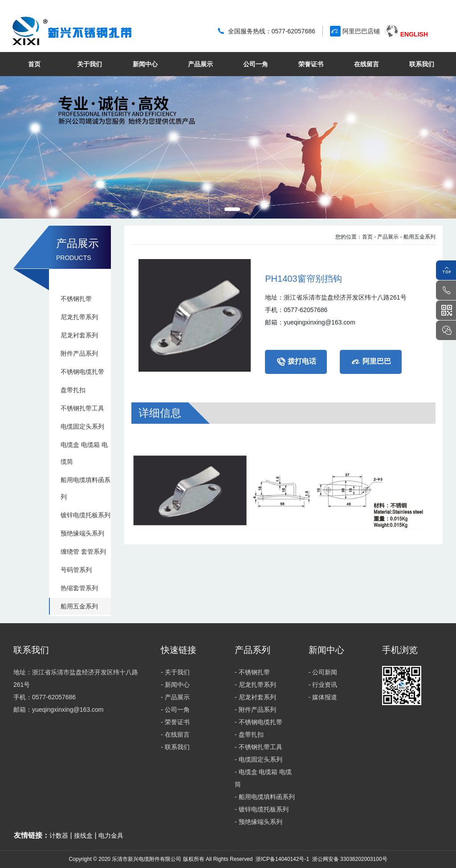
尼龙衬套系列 (79, 335)
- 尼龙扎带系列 (255, 685)
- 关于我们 (175, 672)
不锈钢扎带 (76, 299)
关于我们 (90, 64)
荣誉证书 (311, 64)
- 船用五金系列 (418, 237)
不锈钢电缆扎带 (82, 372)
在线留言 (366, 64)
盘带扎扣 (73, 390)
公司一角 (256, 64)
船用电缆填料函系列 (85, 488)
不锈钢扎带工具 (82, 408)
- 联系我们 (175, 747)
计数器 (59, 836)
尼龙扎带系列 (79, 317)
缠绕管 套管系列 (83, 552)
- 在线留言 (175, 734)
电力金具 (111, 836)
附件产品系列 (79, 353)
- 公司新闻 (323, 672)
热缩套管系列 (79, 588)
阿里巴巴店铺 (361, 31)
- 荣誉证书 (175, 722)
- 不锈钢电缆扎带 (259, 722)
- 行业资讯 (323, 685)
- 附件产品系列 (255, 710)
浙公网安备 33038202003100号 (349, 859)
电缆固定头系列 (82, 426)
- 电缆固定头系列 (259, 759)
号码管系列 (76, 570)
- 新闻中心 (175, 685)
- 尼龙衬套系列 (255, 697)
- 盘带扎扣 (249, 734)
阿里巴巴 (371, 362)
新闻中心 (145, 64)
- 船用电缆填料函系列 (265, 797)
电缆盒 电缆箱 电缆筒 (84, 453)
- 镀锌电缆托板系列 (262, 809)
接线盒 (83, 836)
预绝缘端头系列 (82, 533)
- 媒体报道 (323, 697)
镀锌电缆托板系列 (85, 515)
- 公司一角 (175, 710)
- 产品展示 (386, 237)
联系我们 (422, 64)
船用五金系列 (79, 606)
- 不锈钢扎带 (252, 672)
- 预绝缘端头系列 (259, 822)
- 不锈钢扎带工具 (259, 747)
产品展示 (200, 64)
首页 (34, 64)
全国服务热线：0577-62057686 (272, 31)
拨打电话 (296, 362)
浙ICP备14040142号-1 (282, 859)
